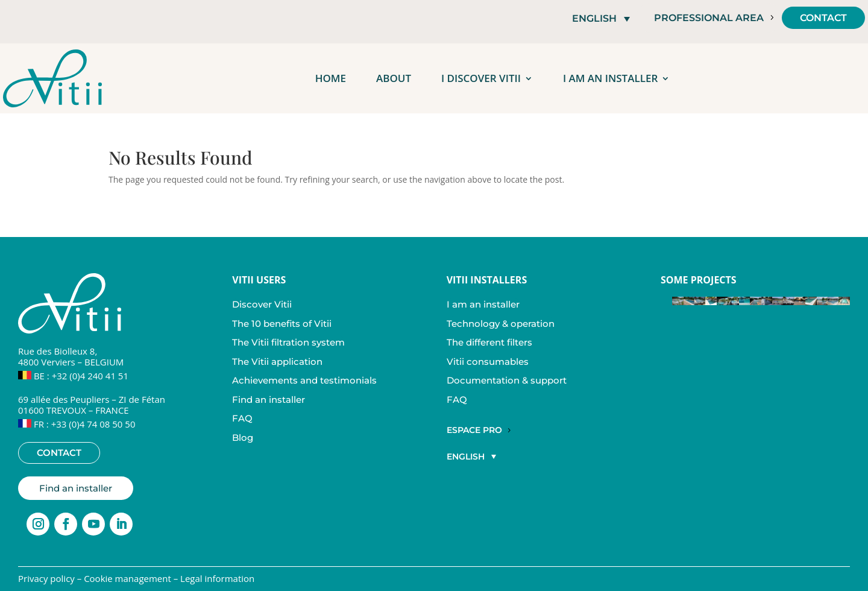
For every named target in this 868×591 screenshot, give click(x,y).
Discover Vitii (262, 304)
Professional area (709, 18)
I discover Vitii (481, 78)
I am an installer (610, 78)
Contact (823, 18)
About (394, 78)
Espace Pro (474, 430)
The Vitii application (277, 362)
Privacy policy (46, 578)
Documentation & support (507, 380)
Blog (243, 438)
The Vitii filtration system (288, 342)
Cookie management (127, 578)
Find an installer (76, 488)
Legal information (217, 578)
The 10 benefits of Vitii (282, 324)
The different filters (489, 342)
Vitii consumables (488, 362)
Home (331, 78)
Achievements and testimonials (304, 380)
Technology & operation (501, 324)
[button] (601, 18)
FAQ (242, 418)
